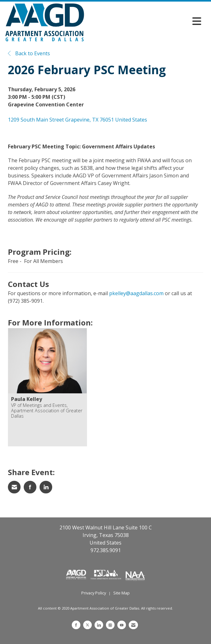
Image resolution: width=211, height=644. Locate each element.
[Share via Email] (14, 487)
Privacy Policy (94, 593)
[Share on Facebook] (30, 487)
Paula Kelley (27, 399)
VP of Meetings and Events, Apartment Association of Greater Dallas (47, 411)
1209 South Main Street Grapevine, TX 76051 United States (78, 120)
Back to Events (29, 53)
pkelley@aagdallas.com (136, 293)
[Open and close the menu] (144, 21)
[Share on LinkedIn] (46, 487)
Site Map (121, 593)
